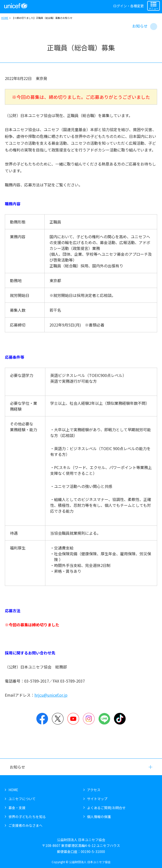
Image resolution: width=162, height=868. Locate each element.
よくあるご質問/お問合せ (106, 808)
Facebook (42, 719)
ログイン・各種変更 (129, 6)
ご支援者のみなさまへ (25, 825)
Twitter (58, 719)
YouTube (73, 719)
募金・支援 (17, 808)
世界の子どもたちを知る (27, 817)
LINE (104, 719)
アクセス (94, 790)
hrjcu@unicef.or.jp (51, 695)
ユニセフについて (22, 799)
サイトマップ (97, 799)
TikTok (120, 719)
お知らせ (140, 26)
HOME (5, 18)
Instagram (89, 719)
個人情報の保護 (99, 817)
